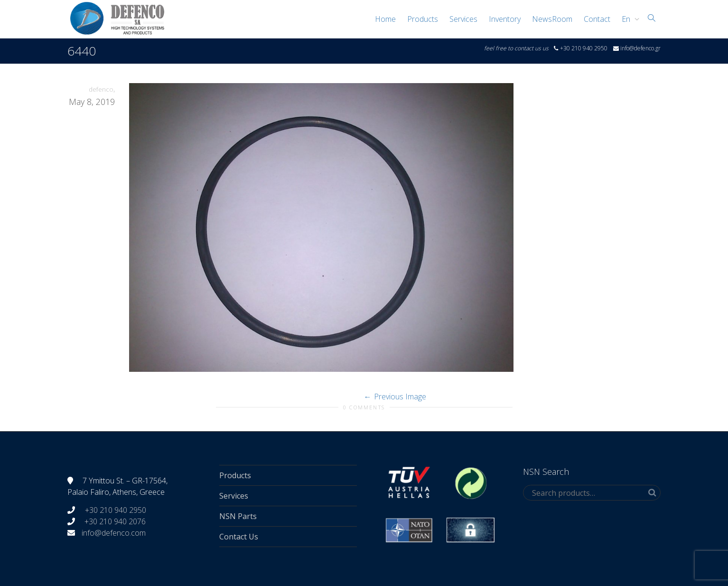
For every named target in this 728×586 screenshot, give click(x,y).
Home (385, 19)
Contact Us (239, 537)
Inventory (505, 19)
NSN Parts (238, 516)
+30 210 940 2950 (115, 510)
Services (463, 19)
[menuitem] (628, 19)
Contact (597, 19)
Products (423, 19)
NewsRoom (552, 19)
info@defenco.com (114, 533)
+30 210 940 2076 (115, 521)
